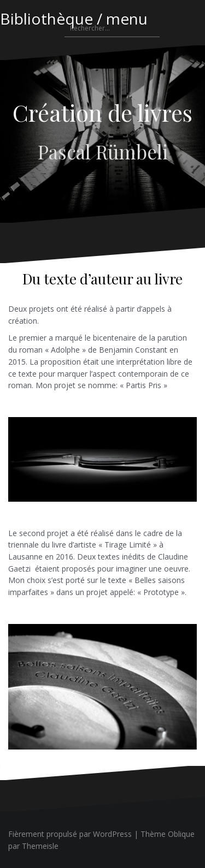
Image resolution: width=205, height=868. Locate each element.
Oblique (181, 834)
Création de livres (102, 112)
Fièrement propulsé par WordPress (70, 834)
